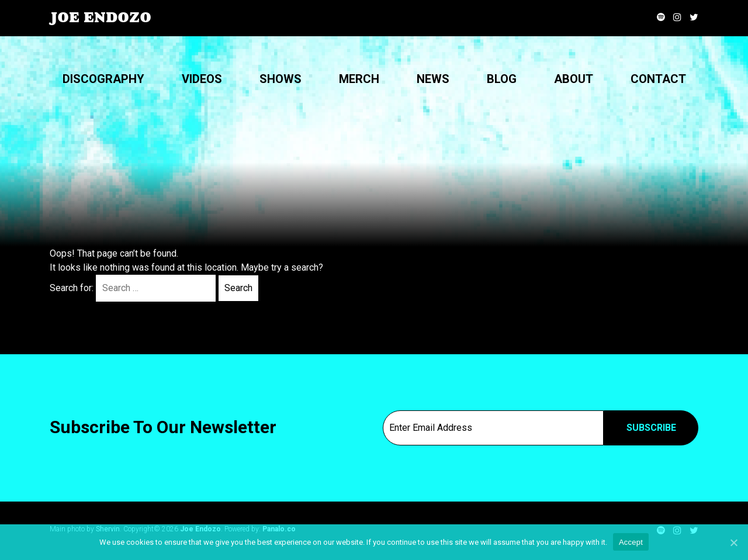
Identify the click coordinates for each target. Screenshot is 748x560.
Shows (280, 79)
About (574, 79)
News (433, 79)
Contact (658, 79)
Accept (631, 542)
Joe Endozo (101, 18)
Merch (359, 79)
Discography (103, 79)
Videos (202, 79)
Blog (502, 79)
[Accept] (733, 542)
